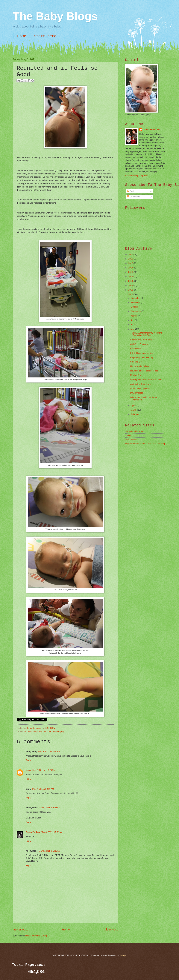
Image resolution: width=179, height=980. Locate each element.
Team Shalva (131, 440)
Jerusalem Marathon (135, 431)
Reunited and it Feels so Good (144, 371)
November (136, 302)
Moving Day (136, 375)
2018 (131, 263)
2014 (131, 281)
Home (22, 36)
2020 (131, 254)
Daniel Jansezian (35, 728)
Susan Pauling (33, 832)
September (136, 311)
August (134, 316)
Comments (134, 197)
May (133, 329)
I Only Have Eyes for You (142, 353)
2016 (131, 272)
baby (35, 731)
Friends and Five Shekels (142, 340)
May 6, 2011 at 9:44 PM (49, 751)
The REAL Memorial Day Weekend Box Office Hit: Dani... (146, 334)
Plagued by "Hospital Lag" (142, 357)
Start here (45, 36)
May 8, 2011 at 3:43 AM (50, 808)
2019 (131, 259)
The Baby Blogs (55, 16)
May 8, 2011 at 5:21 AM (52, 832)
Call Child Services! (139, 344)
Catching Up (136, 362)
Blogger (123, 955)
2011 (131, 294)
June (133, 325)
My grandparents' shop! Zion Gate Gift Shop (145, 444)
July (133, 320)
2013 (131, 285)
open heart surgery (56, 731)
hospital (42, 731)
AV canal (28, 731)
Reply (28, 760)
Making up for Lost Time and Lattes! (147, 380)
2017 (131, 268)
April (133, 405)
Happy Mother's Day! (140, 366)
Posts (131, 191)
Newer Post (20, 929)
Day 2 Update (137, 393)
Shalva (128, 435)
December (136, 298)
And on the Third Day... (141, 384)
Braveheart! (136, 348)
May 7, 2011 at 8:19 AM (43, 789)
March (134, 410)
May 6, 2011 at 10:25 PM (44, 770)
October (135, 307)
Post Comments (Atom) (36, 936)
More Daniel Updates (140, 388)
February (135, 414)
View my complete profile (136, 176)
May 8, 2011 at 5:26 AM (50, 851)
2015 (131, 277)
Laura (28, 770)
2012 (131, 290)
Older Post (111, 929)
